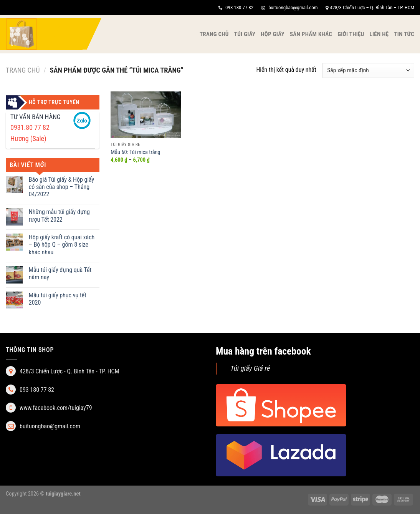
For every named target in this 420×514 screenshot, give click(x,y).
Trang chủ (214, 34)
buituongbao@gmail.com (289, 7)
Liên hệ (379, 34)
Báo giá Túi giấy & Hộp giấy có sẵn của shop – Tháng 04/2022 (61, 187)
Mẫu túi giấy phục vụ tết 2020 (58, 299)
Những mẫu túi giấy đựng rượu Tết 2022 (59, 216)
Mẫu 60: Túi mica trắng (135, 152)
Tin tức (404, 34)
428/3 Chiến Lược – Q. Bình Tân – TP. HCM (370, 7)
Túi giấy (245, 34)
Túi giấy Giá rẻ (250, 368)
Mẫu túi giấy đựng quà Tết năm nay (60, 274)
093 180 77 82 (236, 7)
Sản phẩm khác (311, 34)
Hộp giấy (273, 34)
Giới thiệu (351, 34)
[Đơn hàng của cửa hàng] (368, 70)
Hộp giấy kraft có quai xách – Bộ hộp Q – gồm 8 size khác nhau (62, 245)
